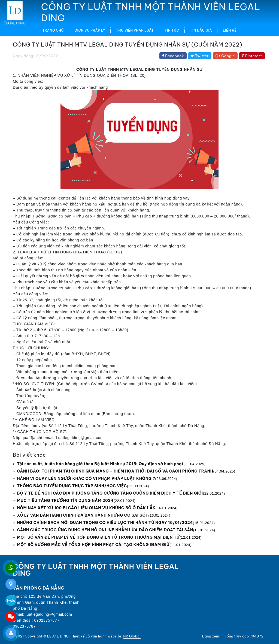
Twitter (200, 56)
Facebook (173, 56)
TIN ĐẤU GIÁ (201, 30)
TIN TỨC (172, 30)
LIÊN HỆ (230, 30)
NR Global (132, 636)
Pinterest (252, 56)
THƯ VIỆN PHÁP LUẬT (135, 30)
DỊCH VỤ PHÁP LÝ (90, 30)
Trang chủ (53, 30)
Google (225, 56)
